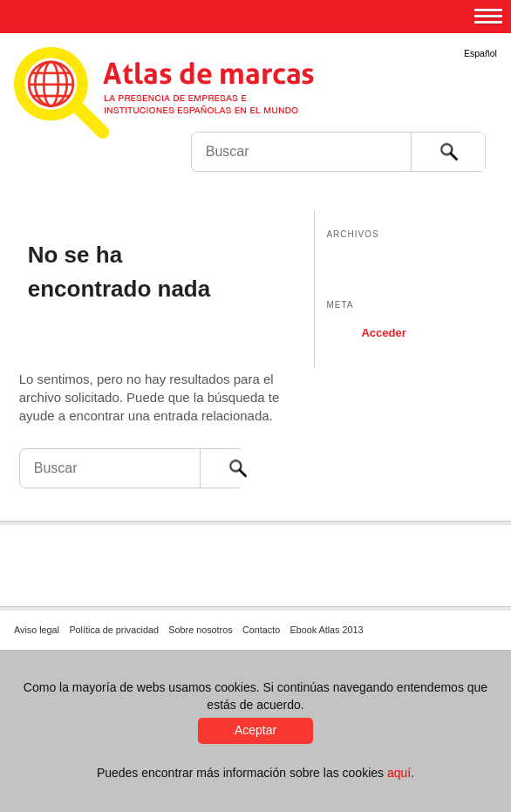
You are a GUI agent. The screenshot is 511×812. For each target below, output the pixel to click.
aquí (399, 773)
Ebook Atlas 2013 (327, 630)
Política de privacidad (114, 630)
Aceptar (255, 730)
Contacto (261, 630)
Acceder (383, 333)
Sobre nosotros (200, 630)
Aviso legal (37, 630)
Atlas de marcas (185, 96)
